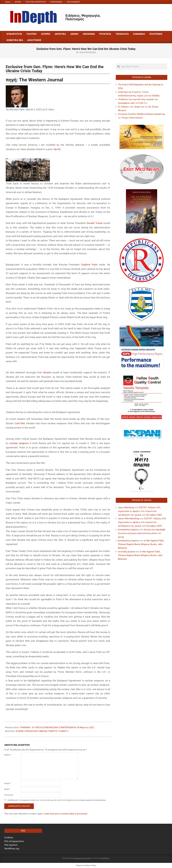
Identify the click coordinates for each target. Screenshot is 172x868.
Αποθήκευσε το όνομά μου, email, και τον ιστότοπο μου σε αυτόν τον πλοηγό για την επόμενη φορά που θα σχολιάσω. (57, 800)
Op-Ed (57, 149)
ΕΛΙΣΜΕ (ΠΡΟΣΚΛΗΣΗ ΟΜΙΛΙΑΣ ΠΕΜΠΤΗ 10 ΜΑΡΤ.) (42, 731)
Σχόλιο (8, 755)
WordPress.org (12, 849)
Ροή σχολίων (11, 845)
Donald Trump (95, 223)
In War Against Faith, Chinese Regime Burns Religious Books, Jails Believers (141, 544)
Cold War (20, 423)
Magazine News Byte (83, 858)
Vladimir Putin (89, 265)
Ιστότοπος (9, 795)
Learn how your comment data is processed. (66, 814)
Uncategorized (88, 52)
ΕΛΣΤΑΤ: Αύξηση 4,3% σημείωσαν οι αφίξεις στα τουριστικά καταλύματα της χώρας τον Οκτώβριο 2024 (140, 511)
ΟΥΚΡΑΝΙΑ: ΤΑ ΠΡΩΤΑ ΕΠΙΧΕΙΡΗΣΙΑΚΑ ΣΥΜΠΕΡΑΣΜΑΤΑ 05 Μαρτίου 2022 (57, 727)
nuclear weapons (19, 443)
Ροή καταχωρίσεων (14, 841)
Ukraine (47, 372)
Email (7, 789)
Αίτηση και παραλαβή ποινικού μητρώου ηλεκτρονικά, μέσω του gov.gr (142, 533)
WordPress (105, 858)
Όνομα (8, 783)
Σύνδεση (9, 838)
